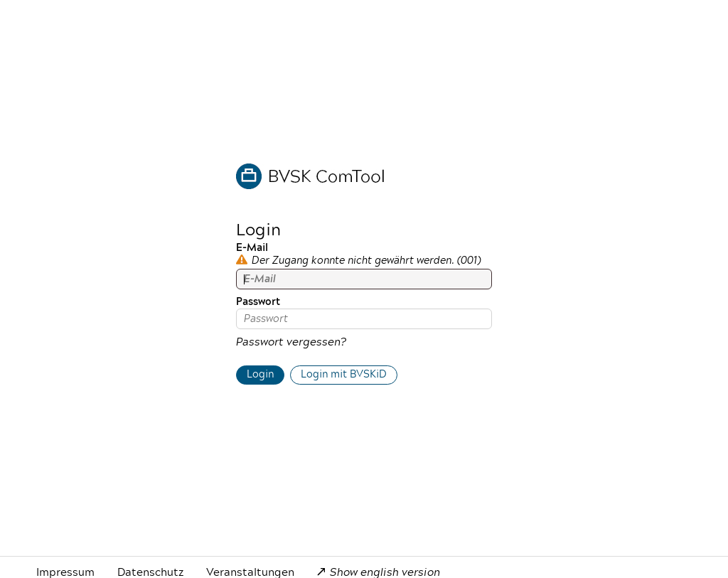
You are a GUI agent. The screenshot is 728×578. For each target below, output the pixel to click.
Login (260, 375)
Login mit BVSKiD (344, 375)
